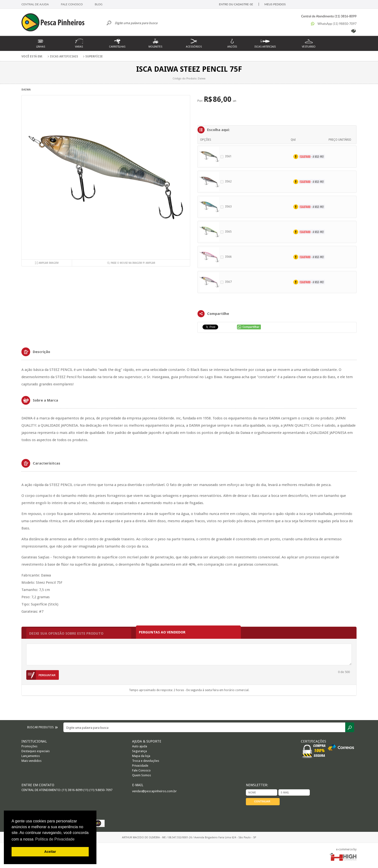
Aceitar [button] (50, 852)
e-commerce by (346, 849)
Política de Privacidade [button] (55, 839)
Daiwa (26, 90)
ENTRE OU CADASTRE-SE (236, 4)
